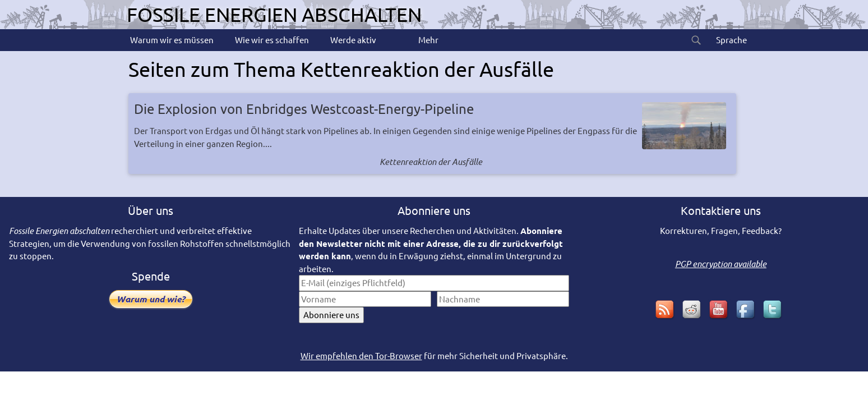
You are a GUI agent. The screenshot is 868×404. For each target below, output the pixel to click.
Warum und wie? (151, 299)
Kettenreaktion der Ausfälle (431, 162)
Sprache (731, 40)
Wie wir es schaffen (271, 40)
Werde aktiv (352, 40)
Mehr (428, 40)
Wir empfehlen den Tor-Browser (361, 355)
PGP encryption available (721, 264)
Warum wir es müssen (171, 40)
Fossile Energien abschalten (274, 14)
